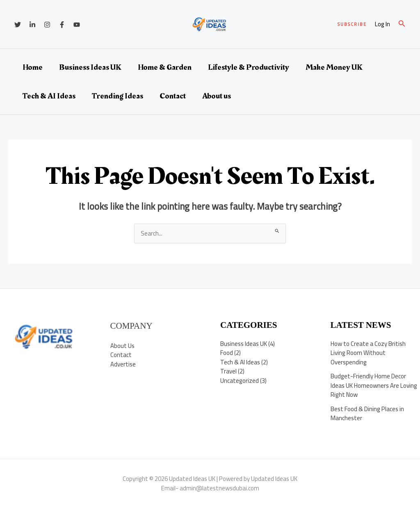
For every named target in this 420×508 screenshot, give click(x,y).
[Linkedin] (32, 25)
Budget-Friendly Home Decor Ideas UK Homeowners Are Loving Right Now (374, 385)
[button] (352, 24)
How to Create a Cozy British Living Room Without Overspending (368, 353)
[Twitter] (18, 25)
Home (33, 67)
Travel (228, 371)
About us (217, 96)
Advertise (123, 364)
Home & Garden (165, 67)
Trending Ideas (118, 96)
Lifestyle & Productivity (249, 67)
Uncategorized (240, 381)
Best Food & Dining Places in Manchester (367, 414)
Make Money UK (334, 67)
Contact (173, 96)
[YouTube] (77, 25)
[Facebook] (62, 25)
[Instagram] (47, 25)
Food (227, 353)
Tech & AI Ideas (49, 96)
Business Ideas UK (90, 67)
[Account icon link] (382, 24)
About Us (122, 346)
